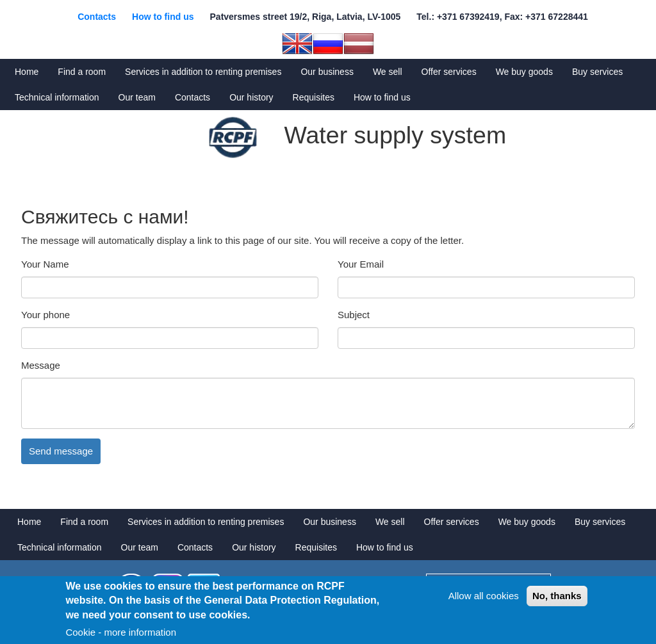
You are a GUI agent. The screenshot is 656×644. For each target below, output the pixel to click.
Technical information (57, 97)
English (297, 44)
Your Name (45, 264)
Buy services (597, 72)
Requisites (314, 97)
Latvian (359, 44)
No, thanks (557, 596)
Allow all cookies (484, 596)
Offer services (449, 72)
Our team (137, 97)
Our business (327, 72)
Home (27, 72)
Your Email (361, 264)
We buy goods (524, 72)
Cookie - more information (121, 632)
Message (41, 365)
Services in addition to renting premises (203, 72)
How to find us (163, 17)
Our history (251, 97)
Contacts (97, 17)
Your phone (45, 315)
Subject (354, 315)
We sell (388, 72)
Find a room (82, 72)
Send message (61, 451)
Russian (328, 44)
